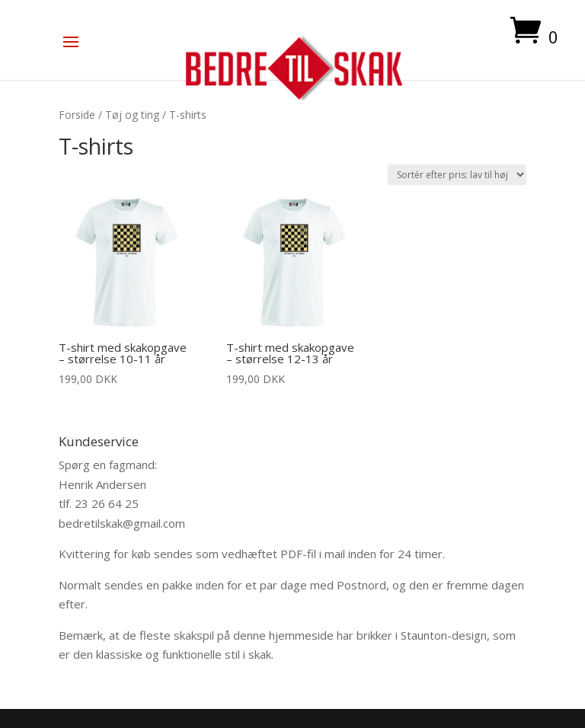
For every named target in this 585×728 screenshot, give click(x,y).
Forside (77, 115)
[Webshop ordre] (457, 175)
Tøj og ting (132, 115)
